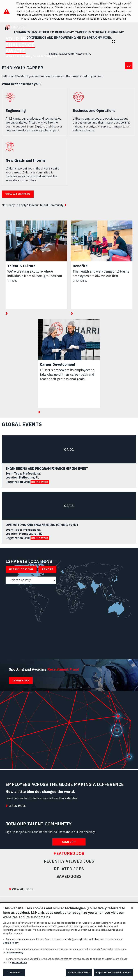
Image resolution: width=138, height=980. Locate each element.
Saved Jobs (69, 876)
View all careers (18, 194)
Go (129, 66)
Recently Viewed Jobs (69, 861)
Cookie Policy (11, 945)
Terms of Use (19, 964)
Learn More (21, 681)
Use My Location (21, 569)
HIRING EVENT (40, 482)
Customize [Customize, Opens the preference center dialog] (14, 975)
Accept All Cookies (79, 975)
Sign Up (68, 842)
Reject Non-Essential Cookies (113, 975)
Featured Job (69, 853)
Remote (47, 569)
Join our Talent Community (46, 205)
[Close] (132, 910)
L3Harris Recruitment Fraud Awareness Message (69, 19)
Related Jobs (69, 869)
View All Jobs (23, 889)
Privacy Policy (15, 954)
